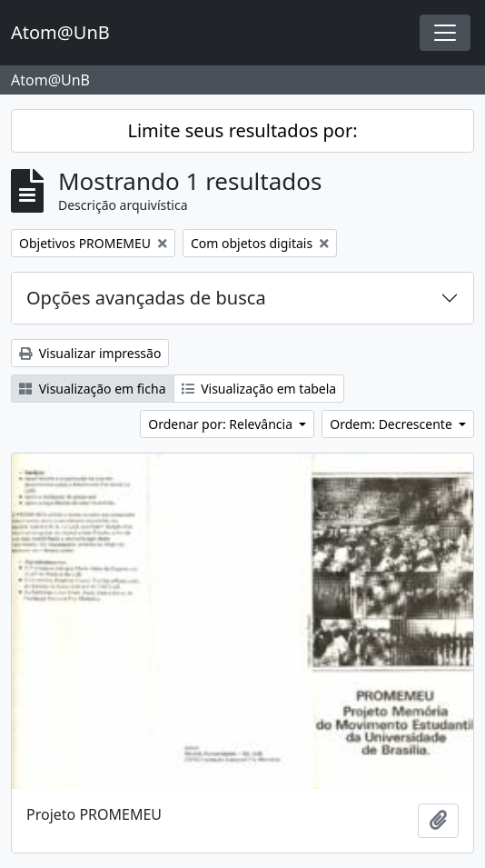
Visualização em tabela (259, 389)
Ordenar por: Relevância (222, 424)
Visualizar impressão (90, 353)
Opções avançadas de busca (146, 298)
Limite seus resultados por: (242, 130)
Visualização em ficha (93, 389)
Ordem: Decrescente (392, 424)
